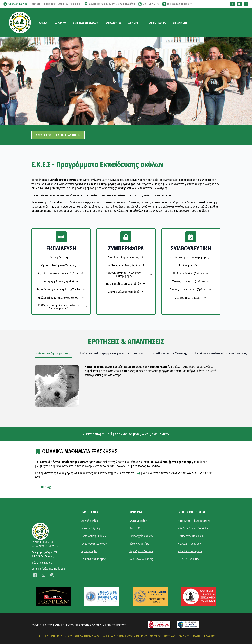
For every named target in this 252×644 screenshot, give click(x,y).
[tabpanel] (126, 386)
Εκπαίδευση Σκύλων (94, 536)
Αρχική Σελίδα (90, 521)
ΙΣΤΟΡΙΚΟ (60, 23)
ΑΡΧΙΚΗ (43, 23)
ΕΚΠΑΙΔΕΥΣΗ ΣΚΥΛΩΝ (86, 23)
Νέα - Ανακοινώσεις (141, 559)
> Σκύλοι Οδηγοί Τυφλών (193, 528)
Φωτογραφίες (138, 521)
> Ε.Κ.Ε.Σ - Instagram (190, 551)
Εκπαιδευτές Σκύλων (94, 544)
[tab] (53, 353)
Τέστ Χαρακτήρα (139, 544)
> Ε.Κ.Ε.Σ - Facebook (189, 544)
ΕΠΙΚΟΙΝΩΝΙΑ (180, 23)
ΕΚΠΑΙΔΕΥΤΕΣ (113, 23)
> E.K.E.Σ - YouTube (189, 559)
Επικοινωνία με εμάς (93, 559)
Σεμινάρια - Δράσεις (141, 551)
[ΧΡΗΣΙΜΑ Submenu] (142, 23)
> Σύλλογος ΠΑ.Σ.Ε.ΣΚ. (191, 536)
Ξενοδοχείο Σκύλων (141, 536)
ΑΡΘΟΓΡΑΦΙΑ (157, 23)
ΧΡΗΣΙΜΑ (134, 23)
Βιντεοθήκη (136, 528)
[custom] (233, 4)
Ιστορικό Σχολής (91, 528)
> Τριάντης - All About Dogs (194, 521)
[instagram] (246, 4)
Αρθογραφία (89, 551)
